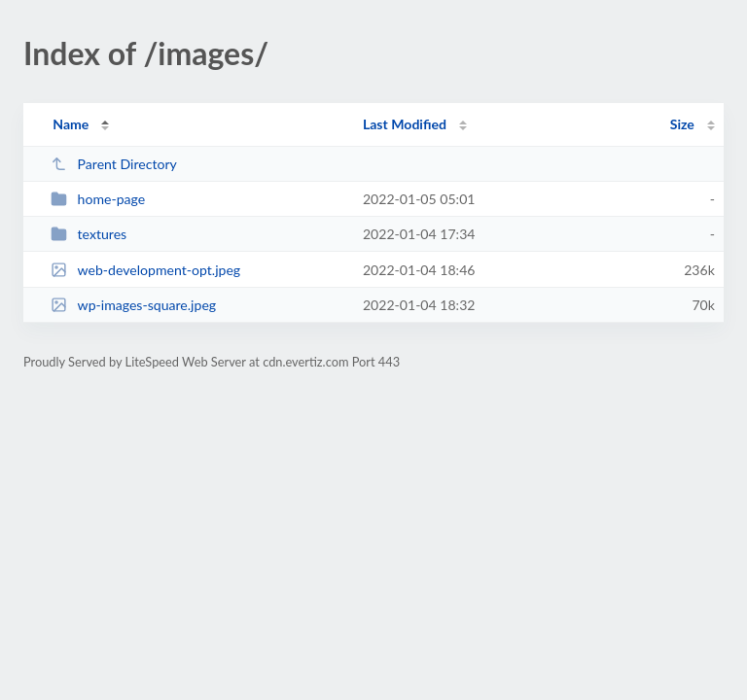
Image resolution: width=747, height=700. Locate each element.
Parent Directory (114, 164)
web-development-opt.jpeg (145, 270)
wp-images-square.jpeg (133, 305)
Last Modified (405, 124)
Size (682, 124)
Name (71, 124)
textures (89, 234)
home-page (98, 199)
